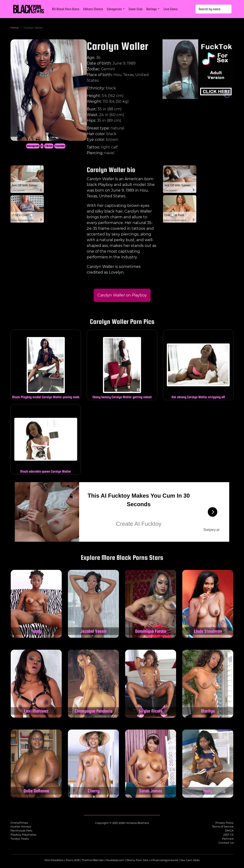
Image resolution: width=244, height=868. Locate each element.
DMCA (229, 831)
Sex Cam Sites (190, 860)
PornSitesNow (54, 860)
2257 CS (228, 835)
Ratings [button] (152, 9)
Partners (228, 839)
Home (15, 28)
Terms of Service (223, 827)
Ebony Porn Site (137, 860)
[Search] (213, 9)
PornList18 (73, 860)
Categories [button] (114, 9)
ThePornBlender (93, 860)
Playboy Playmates (23, 835)
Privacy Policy (224, 823)
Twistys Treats (20, 839)
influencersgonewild (164, 860)
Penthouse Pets (21, 831)
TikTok (49, 146)
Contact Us (226, 843)
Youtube (60, 146)
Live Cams (170, 9)
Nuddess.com (115, 860)
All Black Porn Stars (66, 9)
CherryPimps (19, 823)
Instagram (33, 146)
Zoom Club (135, 9)
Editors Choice (93, 9)
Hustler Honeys (21, 827)
